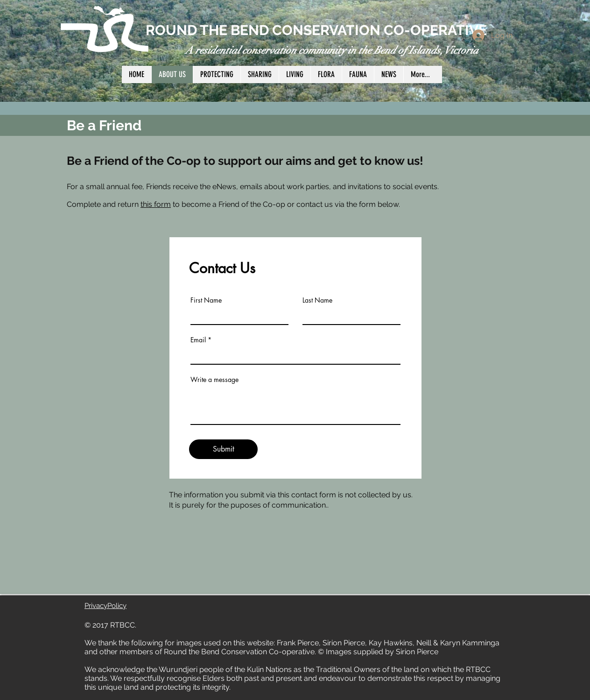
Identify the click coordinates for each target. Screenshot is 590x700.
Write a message (214, 380)
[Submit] (223, 449)
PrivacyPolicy (105, 606)
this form (156, 204)
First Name (206, 300)
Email (198, 340)
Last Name (317, 300)
